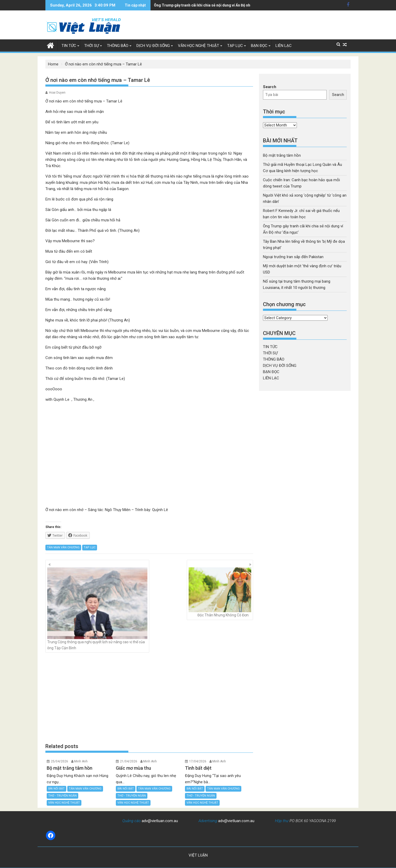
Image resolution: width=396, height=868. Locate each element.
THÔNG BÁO (118, 46)
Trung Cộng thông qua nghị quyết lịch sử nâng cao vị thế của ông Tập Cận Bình (97, 609)
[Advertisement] (149, 698)
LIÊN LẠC (284, 46)
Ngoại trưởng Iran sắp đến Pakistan (293, 257)
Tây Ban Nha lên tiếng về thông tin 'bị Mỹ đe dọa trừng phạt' (204, 5)
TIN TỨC (69, 46)
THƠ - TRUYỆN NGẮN (62, 796)
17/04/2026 (198, 761)
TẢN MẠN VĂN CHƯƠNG (63, 547)
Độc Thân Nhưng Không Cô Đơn (220, 592)
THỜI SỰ (92, 46)
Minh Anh (81, 761)
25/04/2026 (59, 761)
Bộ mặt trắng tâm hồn (282, 155)
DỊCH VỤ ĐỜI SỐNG (153, 46)
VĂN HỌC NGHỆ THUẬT (199, 46)
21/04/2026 (129, 761)
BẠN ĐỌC (259, 46)
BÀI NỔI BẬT (56, 789)
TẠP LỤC (235, 46)
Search (270, 87)
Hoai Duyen (57, 93)
